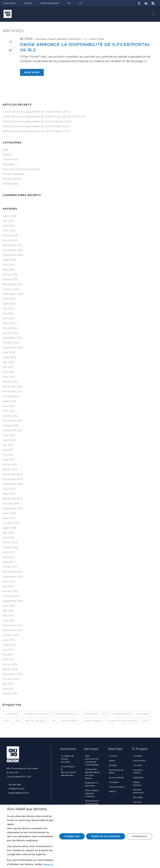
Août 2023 (9, 352)
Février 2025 (10, 274)
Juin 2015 (8, 611)
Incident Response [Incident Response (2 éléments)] (122, 714)
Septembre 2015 (13, 601)
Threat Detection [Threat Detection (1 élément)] (70, 721)
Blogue (7, 155)
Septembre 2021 (13, 430)
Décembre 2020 (13, 474)
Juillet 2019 (9, 513)
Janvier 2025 (10, 279)
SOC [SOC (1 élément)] (53, 721)
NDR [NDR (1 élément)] (18, 721)
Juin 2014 (8, 650)
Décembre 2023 (13, 338)
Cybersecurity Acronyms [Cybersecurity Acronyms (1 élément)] (37, 714)
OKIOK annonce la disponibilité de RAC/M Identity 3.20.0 (37, 121)
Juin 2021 (8, 445)
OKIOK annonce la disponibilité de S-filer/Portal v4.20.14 (36, 126)
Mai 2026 (8, 221)
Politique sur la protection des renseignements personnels (141, 811)
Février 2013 (10, 694)
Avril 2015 (8, 620)
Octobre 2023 (11, 343)
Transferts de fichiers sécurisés (67, 759)
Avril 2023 (8, 372)
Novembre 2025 (12, 250)
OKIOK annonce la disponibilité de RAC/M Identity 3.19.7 (37, 131)
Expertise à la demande (92, 784)
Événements (11, 159)
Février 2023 (10, 382)
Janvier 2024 (10, 333)
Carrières (137, 765)
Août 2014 (9, 640)
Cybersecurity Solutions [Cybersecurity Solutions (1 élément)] (66, 714)
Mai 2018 (8, 533)
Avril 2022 (8, 411)
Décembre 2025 (12, 245)
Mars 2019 (9, 518)
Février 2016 (10, 591)
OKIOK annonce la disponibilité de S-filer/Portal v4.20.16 (36, 112)
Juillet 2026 (9, 216)
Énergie (113, 765)
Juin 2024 (8, 309)
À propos (138, 756)
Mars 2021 (9, 460)
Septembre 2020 (13, 484)
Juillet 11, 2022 (97, 39)
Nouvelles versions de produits (21, 169)
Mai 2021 (8, 450)
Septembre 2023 (13, 348)
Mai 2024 (8, 313)
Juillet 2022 (9, 401)
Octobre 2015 (11, 596)
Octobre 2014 (11, 635)
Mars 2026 (9, 231)
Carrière (137, 802)
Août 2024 (9, 299)
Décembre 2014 (12, 625)
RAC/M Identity (12, 179)
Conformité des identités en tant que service (93, 774)
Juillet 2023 (9, 357)
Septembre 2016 (13, 577)
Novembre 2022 (13, 391)
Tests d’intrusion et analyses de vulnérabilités (92, 760)
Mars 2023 (9, 377)
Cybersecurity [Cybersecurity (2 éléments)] (12, 714)
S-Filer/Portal (74, 39)
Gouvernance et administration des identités (68, 771)
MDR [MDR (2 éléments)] (7, 721)
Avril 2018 (8, 538)
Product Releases (57, 39)
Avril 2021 (8, 455)
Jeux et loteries (116, 777)
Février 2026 (10, 235)
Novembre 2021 (12, 421)
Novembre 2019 (12, 499)
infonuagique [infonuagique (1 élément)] (143, 714)
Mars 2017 (9, 562)
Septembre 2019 (13, 508)
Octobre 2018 (11, 523)
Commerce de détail (116, 771)
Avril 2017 (8, 557)
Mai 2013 (8, 684)
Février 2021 (10, 465)
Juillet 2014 (9, 645)
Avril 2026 (8, 226)
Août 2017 (9, 552)
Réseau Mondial (137, 784)
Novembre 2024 (13, 284)
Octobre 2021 (11, 426)
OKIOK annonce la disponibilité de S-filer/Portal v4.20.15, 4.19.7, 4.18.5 (44, 117)
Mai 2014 (8, 655)
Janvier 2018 (10, 547)
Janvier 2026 (10, 240)
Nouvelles (41, 39)
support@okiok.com (19, 793)
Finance (113, 756)
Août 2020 (9, 489)
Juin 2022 (8, 406)
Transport (114, 782)
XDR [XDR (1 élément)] (145, 721)
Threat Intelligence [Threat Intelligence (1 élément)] (93, 721)
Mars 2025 (9, 270)
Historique (138, 777)
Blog (5, 150)
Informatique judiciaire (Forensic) (92, 793)
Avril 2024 (9, 318)
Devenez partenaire (138, 791)
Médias (112, 791)
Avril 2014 (8, 659)
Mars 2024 (9, 323)
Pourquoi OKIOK (138, 771)
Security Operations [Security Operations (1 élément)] (36, 721)
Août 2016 (9, 582)
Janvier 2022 (10, 416)
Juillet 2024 (9, 304)
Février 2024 (10, 328)
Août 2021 (9, 435)
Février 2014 (10, 664)
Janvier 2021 (10, 469)
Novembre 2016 (12, 572)
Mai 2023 (8, 367)
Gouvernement (117, 787)
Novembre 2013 (12, 674)
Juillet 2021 (9, 440)
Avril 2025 (8, 265)
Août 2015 (9, 606)
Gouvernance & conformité (92, 802)
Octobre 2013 (11, 679)
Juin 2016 (8, 586)
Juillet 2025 (9, 260)
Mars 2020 (9, 494)
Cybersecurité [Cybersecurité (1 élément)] (90, 714)
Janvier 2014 (10, 669)
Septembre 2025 (13, 255)
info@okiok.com (16, 789)
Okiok (28, 39)
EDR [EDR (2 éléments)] (105, 714)
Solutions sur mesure (92, 810)
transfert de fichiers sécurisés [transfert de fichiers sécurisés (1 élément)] (122, 721)
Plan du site (139, 820)
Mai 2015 (8, 616)
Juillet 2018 (9, 528)
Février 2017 (10, 567)
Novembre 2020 (13, 479)
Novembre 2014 (12, 630)
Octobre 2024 (11, 289)
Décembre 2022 (13, 387)
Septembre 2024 (13, 294)
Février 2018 (10, 543)
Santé (112, 761)
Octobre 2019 (11, 504)
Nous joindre (139, 761)
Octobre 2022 (11, 396)
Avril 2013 (8, 689)
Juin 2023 (8, 362)
